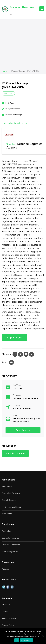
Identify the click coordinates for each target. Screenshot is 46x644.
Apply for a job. (23, 430)
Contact (5, 612)
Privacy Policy (8, 625)
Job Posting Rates (10, 552)
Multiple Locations (13, 109)
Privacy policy (27, 640)
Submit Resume (9, 500)
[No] (43, 636)
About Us (6, 605)
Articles (5, 569)
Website (13, 144)
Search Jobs (7, 486)
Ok (17, 640)
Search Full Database (11, 493)
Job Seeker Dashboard (11, 507)
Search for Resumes (10, 538)
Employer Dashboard (11, 545)
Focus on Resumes (22, 7)
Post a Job (6, 531)
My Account (7, 514)
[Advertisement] (23, 45)
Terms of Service (9, 618)
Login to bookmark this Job (15, 123)
